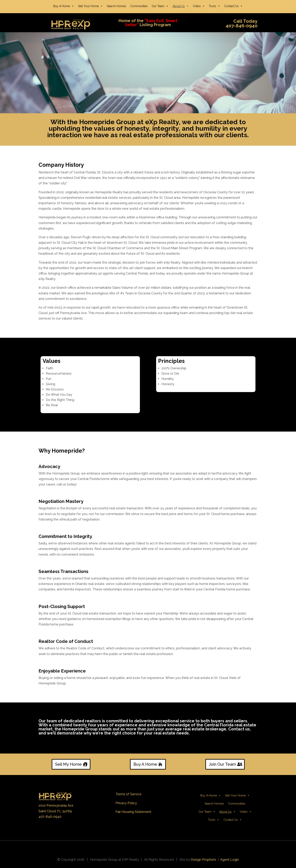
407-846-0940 (50, 817)
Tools (214, 6)
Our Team (160, 6)
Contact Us (233, 6)
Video (199, 6)
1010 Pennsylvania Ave (56, 805)
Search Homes (116, 6)
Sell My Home (68, 764)
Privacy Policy (126, 803)
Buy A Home (64, 6)
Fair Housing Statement (133, 812)
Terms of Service (129, 794)
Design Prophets (203, 860)
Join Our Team (222, 764)
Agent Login (230, 860)
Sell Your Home (90, 6)
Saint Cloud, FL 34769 (55, 811)
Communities (139, 6)
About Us (181, 6)
